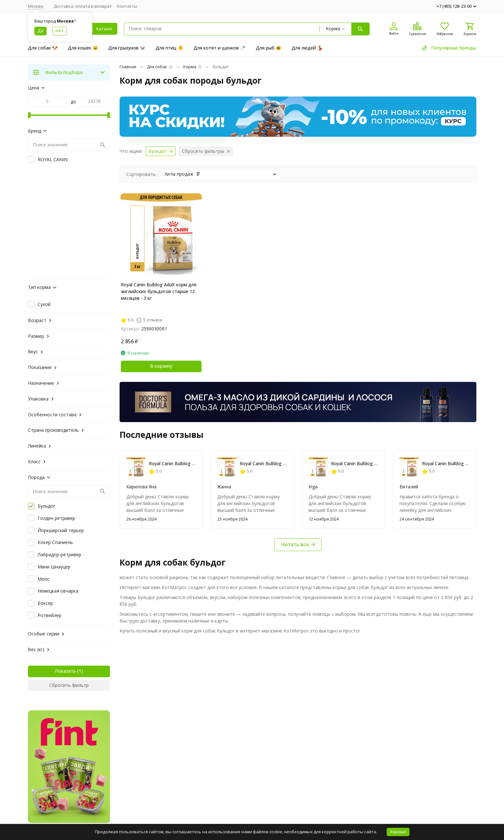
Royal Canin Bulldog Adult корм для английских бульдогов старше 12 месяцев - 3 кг (159, 291)
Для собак (157, 67)
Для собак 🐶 (43, 48)
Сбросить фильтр (69, 685)
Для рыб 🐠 (269, 48)
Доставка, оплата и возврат (83, 6)
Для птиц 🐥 (169, 48)
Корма (190, 67)
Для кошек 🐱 (83, 48)
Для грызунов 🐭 (127, 48)
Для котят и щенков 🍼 (220, 48)
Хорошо (398, 832)
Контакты (127, 6)
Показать (65, 671)
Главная (128, 67)
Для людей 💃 (307, 48)
